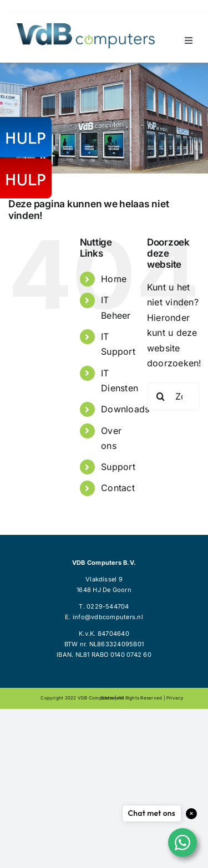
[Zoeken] (161, 396)
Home (114, 279)
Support (118, 467)
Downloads (125, 409)
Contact (118, 488)
